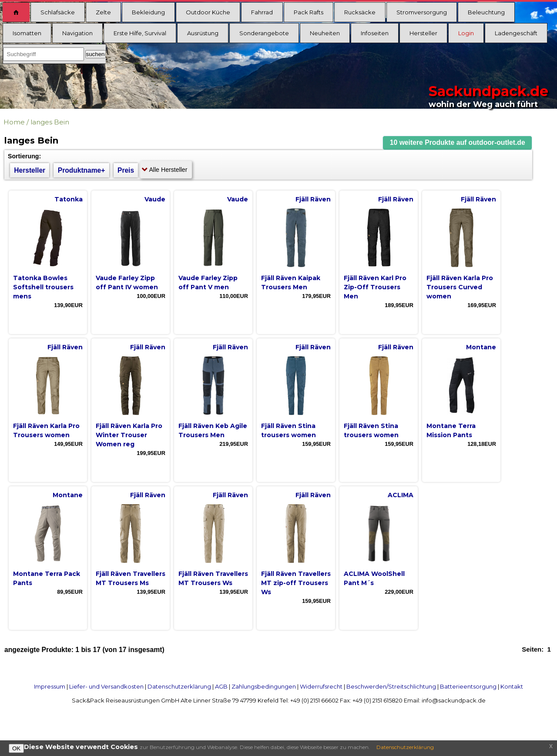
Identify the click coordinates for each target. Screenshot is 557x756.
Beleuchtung (486, 12)
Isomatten (27, 33)
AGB (221, 686)
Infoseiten (375, 33)
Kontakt (512, 686)
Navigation (77, 33)
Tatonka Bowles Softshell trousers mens (43, 287)
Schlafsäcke (58, 12)
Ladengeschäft (516, 33)
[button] (457, 143)
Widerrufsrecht (321, 686)
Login (466, 33)
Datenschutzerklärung (179, 686)
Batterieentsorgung (468, 686)
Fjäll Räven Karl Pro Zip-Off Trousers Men (375, 287)
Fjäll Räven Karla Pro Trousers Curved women (460, 287)
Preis (126, 170)
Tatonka (69, 199)
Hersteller (423, 33)
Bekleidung (148, 12)
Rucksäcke (360, 12)
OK (16, 748)
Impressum (50, 686)
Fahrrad (262, 12)
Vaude (155, 199)
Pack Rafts (309, 12)
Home (14, 122)
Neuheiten (325, 33)
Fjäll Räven (313, 199)
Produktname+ (82, 170)
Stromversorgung (422, 12)
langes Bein (50, 122)
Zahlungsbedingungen (264, 686)
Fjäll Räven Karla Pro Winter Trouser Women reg (129, 435)
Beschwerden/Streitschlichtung (391, 686)
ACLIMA (401, 495)
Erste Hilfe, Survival (140, 33)
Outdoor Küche (208, 12)
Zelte (103, 12)
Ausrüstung (203, 33)
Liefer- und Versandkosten (106, 686)
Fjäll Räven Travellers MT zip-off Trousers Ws (296, 583)
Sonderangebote (264, 33)
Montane (481, 347)
